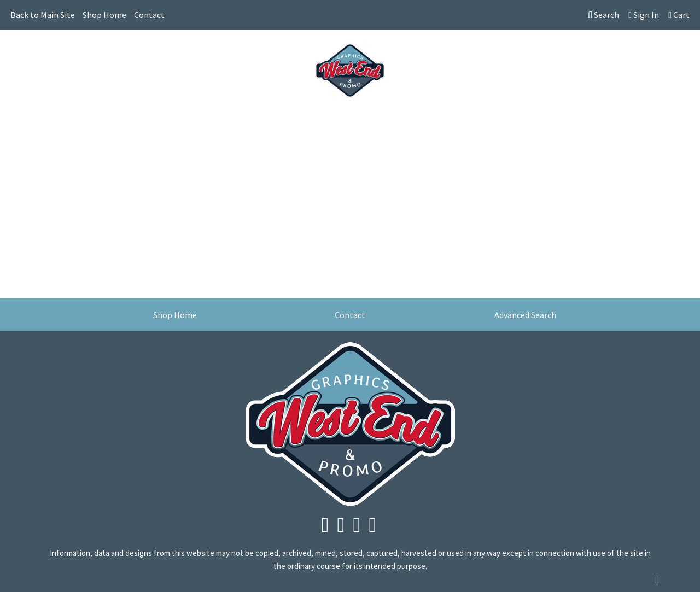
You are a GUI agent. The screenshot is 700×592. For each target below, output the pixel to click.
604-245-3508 (539, 44)
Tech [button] (478, 119)
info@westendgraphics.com (632, 44)
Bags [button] (226, 119)
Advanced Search (525, 315)
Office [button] (442, 119)
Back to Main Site (43, 15)
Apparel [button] (143, 119)
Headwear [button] (354, 119)
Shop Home (104, 15)
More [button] (557, 119)
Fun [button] (313, 119)
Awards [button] (187, 119)
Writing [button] (517, 119)
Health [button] (402, 119)
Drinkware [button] (271, 119)
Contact (149, 15)
